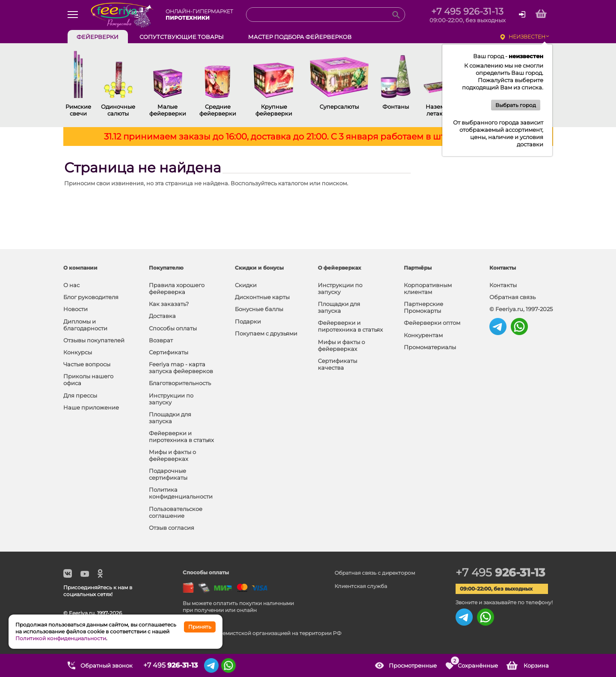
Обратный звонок (107, 665)
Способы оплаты (173, 328)
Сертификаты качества (338, 364)
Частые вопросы (87, 364)
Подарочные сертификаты (168, 474)
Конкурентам (423, 335)
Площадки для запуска (170, 418)
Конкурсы (78, 352)
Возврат (161, 340)
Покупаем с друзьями (266, 333)
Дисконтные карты (262, 297)
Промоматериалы (430, 347)
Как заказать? (169, 304)
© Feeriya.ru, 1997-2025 (521, 309)
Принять (200, 627)
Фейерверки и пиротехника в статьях (181, 436)
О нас (71, 285)
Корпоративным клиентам (428, 288)
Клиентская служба (361, 586)
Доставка (162, 316)
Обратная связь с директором (375, 573)
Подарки (248, 321)
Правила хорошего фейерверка (177, 288)
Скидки (246, 285)
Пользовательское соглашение (176, 512)
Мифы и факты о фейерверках (172, 455)
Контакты (503, 285)
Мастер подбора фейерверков (300, 37)
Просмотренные (413, 665)
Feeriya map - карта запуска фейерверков (181, 368)
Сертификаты (169, 352)
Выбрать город (516, 105)
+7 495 (500, 573)
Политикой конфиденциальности (61, 638)
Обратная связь (512, 297)
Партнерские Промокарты (423, 307)
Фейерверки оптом (432, 323)
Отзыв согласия (172, 528)
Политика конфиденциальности (181, 493)
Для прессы (80, 395)
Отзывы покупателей (94, 340)
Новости (76, 309)
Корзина (536, 665)
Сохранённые (474, 662)
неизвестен (527, 37)
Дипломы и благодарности (85, 325)
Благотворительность (180, 383)
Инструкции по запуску (171, 399)
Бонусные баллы (259, 309)
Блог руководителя (91, 297)
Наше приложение (91, 407)
